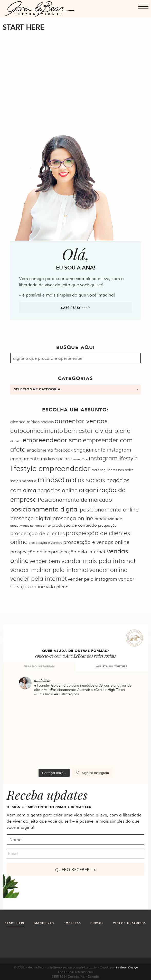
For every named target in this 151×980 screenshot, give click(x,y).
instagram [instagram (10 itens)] (103, 458)
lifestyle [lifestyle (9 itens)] (128, 458)
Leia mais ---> (75, 307)
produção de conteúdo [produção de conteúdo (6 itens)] (74, 525)
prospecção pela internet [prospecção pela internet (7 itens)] (78, 551)
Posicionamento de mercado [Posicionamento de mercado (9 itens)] (75, 499)
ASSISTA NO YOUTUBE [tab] (112, 667)
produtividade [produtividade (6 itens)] (108, 519)
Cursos (97, 923)
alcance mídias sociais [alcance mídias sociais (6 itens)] (32, 422)
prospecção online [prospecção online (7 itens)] (30, 551)
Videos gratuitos (130, 923)
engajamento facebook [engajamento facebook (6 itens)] (50, 450)
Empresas (72, 923)
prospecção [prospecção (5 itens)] (107, 525)
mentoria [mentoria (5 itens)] (29, 481)
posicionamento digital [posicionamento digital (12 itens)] (45, 509)
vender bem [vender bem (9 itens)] (45, 560)
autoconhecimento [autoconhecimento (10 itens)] (37, 430)
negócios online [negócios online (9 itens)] (57, 490)
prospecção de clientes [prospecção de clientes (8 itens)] (37, 533)
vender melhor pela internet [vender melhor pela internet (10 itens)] (49, 569)
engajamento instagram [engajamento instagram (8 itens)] (102, 449)
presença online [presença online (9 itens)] (73, 518)
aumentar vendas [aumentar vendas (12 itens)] (81, 421)
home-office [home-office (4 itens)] (79, 459)
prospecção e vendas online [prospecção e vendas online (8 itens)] (96, 542)
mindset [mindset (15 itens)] (51, 479)
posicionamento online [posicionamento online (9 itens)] (109, 509)
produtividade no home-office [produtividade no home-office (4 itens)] (30, 525)
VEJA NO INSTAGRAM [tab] (39, 667)
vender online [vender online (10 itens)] (108, 569)
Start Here (15, 923)
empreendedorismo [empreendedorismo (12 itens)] (52, 440)
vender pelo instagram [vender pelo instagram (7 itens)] (92, 579)
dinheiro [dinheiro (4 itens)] (16, 441)
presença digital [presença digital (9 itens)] (31, 518)
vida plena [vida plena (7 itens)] (57, 586)
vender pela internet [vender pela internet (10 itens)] (39, 578)
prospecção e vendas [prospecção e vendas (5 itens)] (45, 542)
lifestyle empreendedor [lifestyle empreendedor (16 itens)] (50, 468)
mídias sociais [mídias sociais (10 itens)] (85, 480)
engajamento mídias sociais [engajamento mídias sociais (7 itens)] (40, 458)
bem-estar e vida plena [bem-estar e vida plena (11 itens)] (97, 430)
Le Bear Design (127, 967)
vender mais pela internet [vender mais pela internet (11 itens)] (99, 560)
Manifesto (44, 923)
